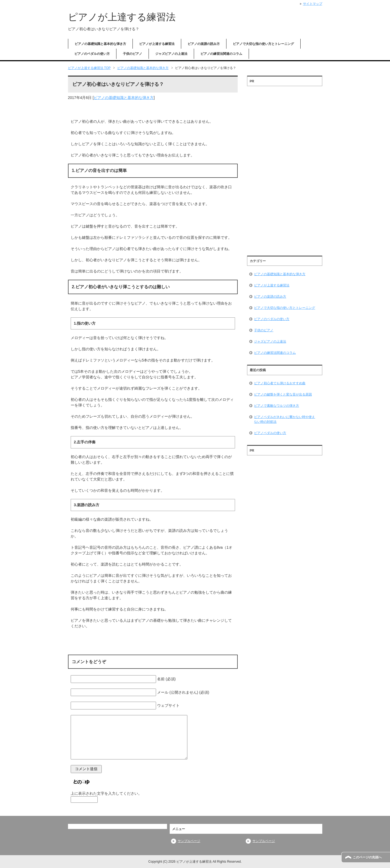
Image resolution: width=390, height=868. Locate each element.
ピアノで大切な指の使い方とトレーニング (263, 44)
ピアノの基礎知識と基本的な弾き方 (100, 44)
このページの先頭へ (367, 857)
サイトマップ (313, 4)
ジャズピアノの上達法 (171, 54)
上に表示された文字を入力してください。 (106, 793)
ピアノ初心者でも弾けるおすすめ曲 (280, 383)
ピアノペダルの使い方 (270, 433)
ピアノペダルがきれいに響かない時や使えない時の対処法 (285, 419)
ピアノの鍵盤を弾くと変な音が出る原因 (283, 394)
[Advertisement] (285, 169)
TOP (89, 68)
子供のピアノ (132, 54)
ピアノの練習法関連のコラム (221, 54)
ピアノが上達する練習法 (122, 17)
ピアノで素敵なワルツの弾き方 (277, 406)
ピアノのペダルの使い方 (92, 54)
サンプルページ (189, 841)
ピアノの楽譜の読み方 (204, 44)
